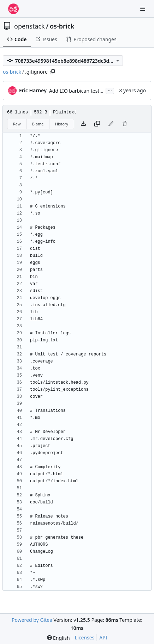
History (62, 124)
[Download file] (83, 124)
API (103, 637)
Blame (38, 124)
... (110, 90)
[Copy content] (97, 124)
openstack (29, 26)
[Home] (13, 9)
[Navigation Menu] (143, 9)
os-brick (62, 26)
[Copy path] (52, 72)
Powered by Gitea (32, 620)
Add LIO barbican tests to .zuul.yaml (91, 91)
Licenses (85, 637)
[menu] (58, 638)
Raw (17, 124)
